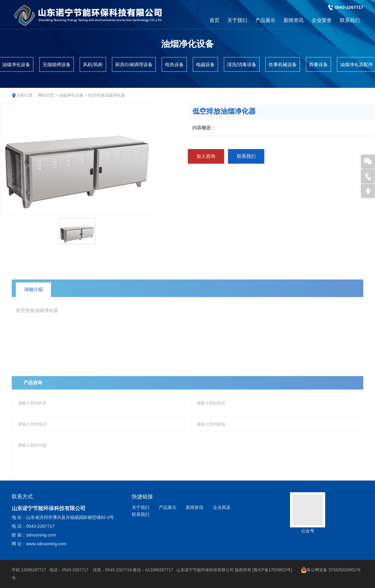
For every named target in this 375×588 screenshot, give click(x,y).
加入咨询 (227, 156)
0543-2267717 (349, 7)
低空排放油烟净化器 (107, 95)
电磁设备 (205, 65)
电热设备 (174, 65)
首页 (214, 20)
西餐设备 (318, 65)
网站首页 (46, 95)
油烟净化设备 (71, 95)
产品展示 (265, 20)
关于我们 (237, 20)
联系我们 (350, 20)
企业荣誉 (322, 20)
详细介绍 (33, 306)
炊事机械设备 (283, 65)
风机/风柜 (93, 65)
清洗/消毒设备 (242, 65)
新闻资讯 (294, 20)
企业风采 (222, 507)
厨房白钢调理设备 (134, 65)
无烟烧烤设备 (57, 65)
